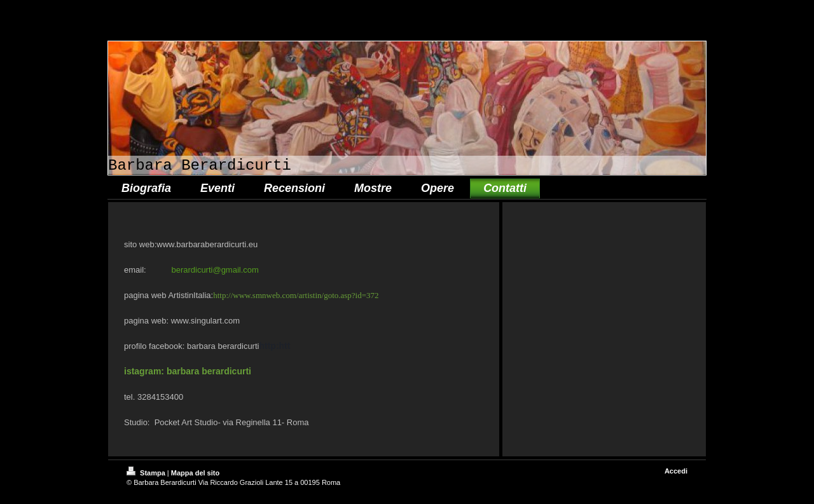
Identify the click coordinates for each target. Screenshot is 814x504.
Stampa (147, 473)
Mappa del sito (195, 473)
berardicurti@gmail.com (215, 270)
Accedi (676, 471)
